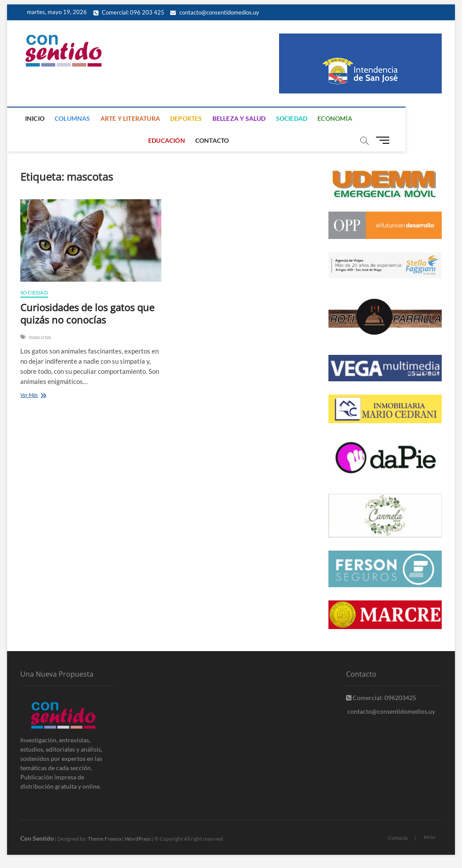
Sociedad (293, 118)
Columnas (74, 118)
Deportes (188, 118)
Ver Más (43, 396)
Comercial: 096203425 (381, 698)
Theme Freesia (104, 839)
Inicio (36, 118)
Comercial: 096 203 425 (129, 12)
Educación (382, 118)
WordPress (138, 839)
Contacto (214, 140)
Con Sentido (37, 838)
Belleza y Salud (240, 118)
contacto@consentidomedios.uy (215, 12)
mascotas (40, 337)
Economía (336, 118)
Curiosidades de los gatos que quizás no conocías (87, 313)
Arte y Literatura (131, 118)
